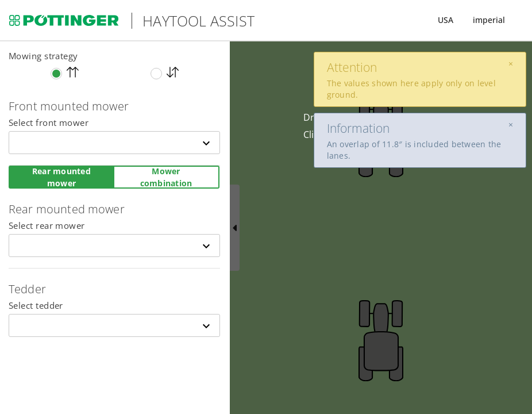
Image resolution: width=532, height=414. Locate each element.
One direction (73, 72)
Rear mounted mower (61, 177)
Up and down (173, 72)
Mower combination (166, 177)
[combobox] (114, 143)
